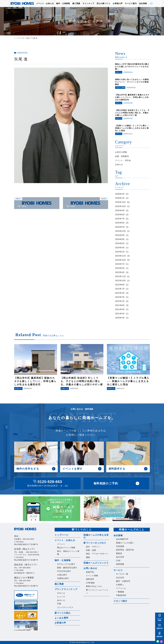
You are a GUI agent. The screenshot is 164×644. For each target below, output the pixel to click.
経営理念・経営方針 (125, 550)
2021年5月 (120, 314)
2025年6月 (120, 223)
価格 (88, 557)
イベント (61, 544)
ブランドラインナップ (66, 589)
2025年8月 (120, 215)
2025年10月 (120, 206)
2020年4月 (120, 318)
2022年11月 (120, 276)
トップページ (61, 535)
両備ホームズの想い (125, 543)
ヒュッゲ (61, 597)
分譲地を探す (63, 578)
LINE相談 (90, 583)
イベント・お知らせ (45, 3)
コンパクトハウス (65, 607)
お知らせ (119, 165)
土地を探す (62, 575)
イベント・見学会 (123, 160)
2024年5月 (120, 243)
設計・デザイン (93, 547)
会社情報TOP (122, 539)
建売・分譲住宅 (123, 581)
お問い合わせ (90, 568)
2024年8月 (120, 239)
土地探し (120, 585)
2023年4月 (120, 272)
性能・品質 (91, 550)
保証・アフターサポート (97, 554)
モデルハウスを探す (66, 564)
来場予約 (90, 572)
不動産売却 (121, 595)
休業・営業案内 (122, 156)
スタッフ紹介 (120, 601)
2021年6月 (120, 309)
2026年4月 (120, 194)
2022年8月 (120, 285)
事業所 (119, 553)
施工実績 (76, 3)
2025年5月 (120, 227)
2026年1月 (120, 198)
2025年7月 (120, 219)
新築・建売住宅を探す (67, 568)
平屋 (59, 604)
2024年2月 (120, 252)
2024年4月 (120, 248)
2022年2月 (120, 297)
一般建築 (120, 592)
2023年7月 (120, 264)
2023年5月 (120, 268)
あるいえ (61, 600)
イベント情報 (92, 576)
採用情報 (120, 564)
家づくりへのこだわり (95, 543)
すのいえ (61, 593)
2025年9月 (120, 210)
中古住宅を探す (64, 571)
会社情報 (143, 3)
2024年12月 (120, 231)
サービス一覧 (122, 574)
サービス (118, 570)
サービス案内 (131, 3)
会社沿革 (120, 557)
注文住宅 (120, 578)
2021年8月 (120, 305)
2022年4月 (120, 293)
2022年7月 (120, 289)
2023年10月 (120, 260)
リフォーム (121, 588)
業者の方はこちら (94, 586)
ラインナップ (88, 3)
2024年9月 (120, 235)
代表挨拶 (120, 546)
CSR (118, 561)
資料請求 (90, 579)
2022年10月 (120, 281)
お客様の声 (118, 3)
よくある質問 (61, 618)
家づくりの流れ (63, 613)
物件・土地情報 (63, 3)
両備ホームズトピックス (96, 563)
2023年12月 (120, 256)
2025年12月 (120, 202)
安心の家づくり (104, 3)
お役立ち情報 (121, 152)
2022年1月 (120, 301)
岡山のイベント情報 (66, 548)
